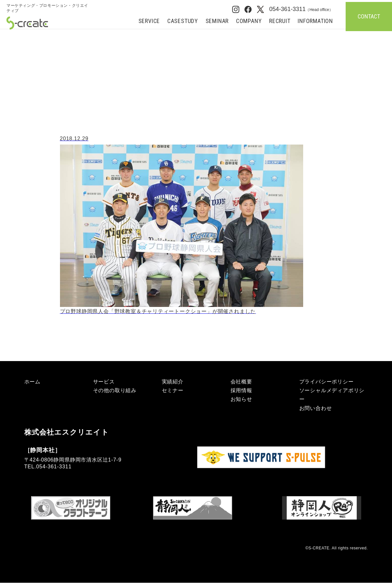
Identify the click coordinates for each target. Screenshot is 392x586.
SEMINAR (217, 21)
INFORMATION (315, 21)
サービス (104, 382)
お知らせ (241, 399)
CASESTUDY (183, 21)
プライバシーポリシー (327, 382)
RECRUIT (280, 21)
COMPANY (249, 21)
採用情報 (241, 390)
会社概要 (241, 382)
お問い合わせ (316, 408)
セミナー (173, 390)
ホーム (18, 35)
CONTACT (369, 16)
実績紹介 (173, 382)
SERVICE (149, 21)
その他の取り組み (115, 390)
